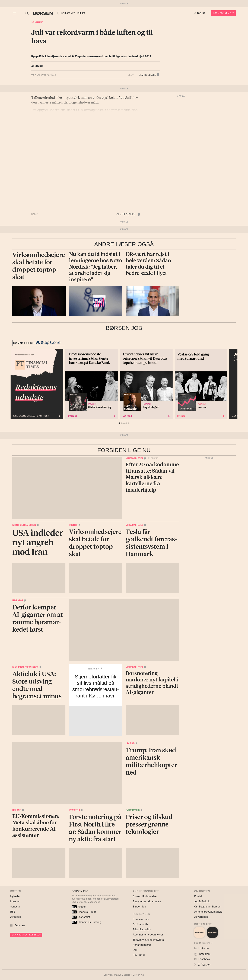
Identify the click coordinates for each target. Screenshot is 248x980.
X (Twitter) (202, 965)
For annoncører (142, 945)
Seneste (15, 907)
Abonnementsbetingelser (148, 934)
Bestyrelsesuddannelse (147, 901)
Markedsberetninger (25, 667)
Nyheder (15, 896)
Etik (135, 950)
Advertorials (201, 917)
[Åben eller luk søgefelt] (24, 13)
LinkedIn (201, 948)
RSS (13, 912)
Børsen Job (139, 907)
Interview (94, 669)
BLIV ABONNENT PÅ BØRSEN (26, 935)
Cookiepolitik (141, 924)
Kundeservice (141, 919)
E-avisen (20, 925)
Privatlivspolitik (142, 929)
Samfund (37, 23)
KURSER (78, 13)
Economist (81, 917)
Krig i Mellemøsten (24, 525)
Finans (79, 907)
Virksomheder (134, 458)
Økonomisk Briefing (86, 922)
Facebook (202, 959)
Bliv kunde (139, 955)
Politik (73, 525)
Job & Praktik (202, 901)
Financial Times (84, 912)
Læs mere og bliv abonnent (86, 902)
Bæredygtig (133, 810)
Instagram (202, 954)
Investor (18, 600)
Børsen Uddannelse (145, 896)
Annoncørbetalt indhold (208, 912)
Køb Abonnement (223, 13)
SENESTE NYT (62, 13)
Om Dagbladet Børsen (207, 907)
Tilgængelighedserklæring (148, 940)
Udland (130, 743)
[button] (200, 13)
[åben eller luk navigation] (15, 13)
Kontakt (199, 896)
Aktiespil (15, 917)
